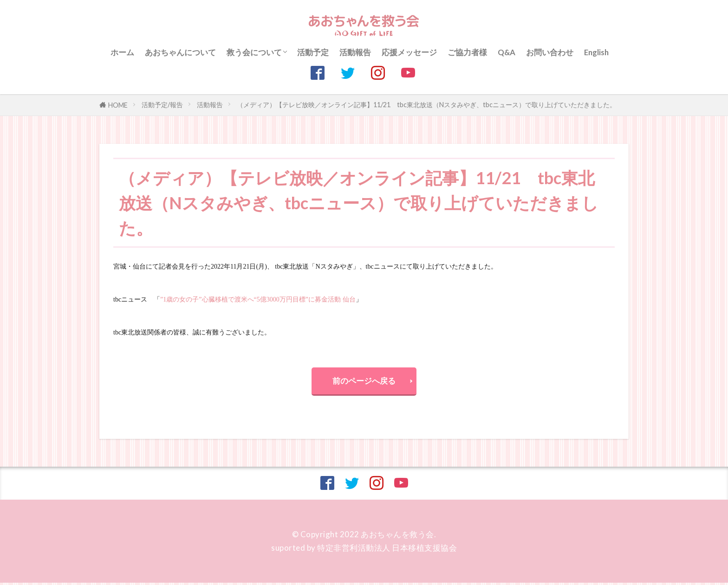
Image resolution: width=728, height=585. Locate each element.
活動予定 (313, 52)
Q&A (507, 52)
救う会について (254, 52)
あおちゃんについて (180, 52)
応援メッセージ (409, 52)
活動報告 (355, 52)
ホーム (122, 52)
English (596, 52)
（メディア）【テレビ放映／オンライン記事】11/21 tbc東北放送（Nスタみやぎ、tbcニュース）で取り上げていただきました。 (426, 105)
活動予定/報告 (162, 105)
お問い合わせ (550, 52)
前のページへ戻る (364, 382)
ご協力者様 (467, 52)
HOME (118, 105)
